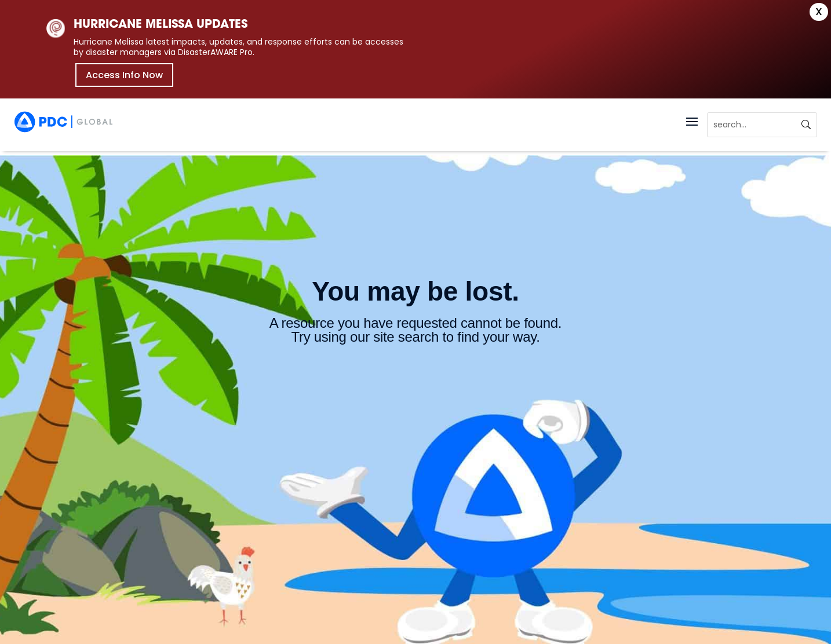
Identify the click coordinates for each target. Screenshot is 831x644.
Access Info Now (124, 75)
